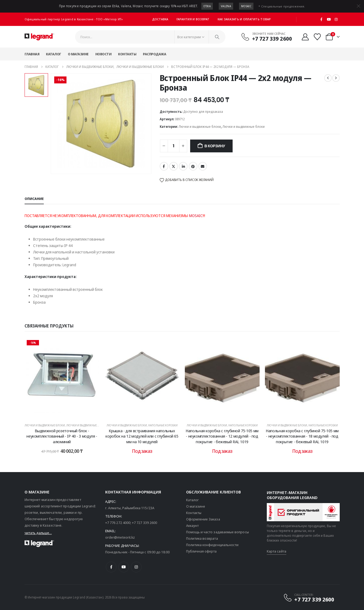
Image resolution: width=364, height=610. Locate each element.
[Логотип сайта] (39, 37)
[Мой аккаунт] (305, 37)
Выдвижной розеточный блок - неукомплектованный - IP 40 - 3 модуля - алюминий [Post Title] (62, 436)
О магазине (78, 54)
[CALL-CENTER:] (309, 598)
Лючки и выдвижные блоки (200, 127)
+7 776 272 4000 (118, 523)
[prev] (328, 78)
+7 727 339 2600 (144, 523)
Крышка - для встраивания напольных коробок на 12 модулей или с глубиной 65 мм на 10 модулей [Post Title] (142, 436)
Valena (226, 6)
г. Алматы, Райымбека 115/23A (130, 508)
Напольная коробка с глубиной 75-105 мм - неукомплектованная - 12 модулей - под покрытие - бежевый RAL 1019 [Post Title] (222, 436)
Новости (103, 54)
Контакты (127, 54)
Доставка (160, 19)
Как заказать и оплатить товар (244, 19)
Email (203, 166)
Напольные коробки (163, 425)
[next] (336, 78)
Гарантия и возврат (193, 19)
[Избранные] (317, 37)
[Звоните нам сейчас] (266, 37)
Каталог (54, 54)
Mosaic (246, 6)
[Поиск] (217, 37)
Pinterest (193, 166)
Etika (207, 6)
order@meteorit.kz (120, 537)
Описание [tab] (34, 199)
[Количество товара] (174, 146)
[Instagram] (336, 19)
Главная (32, 54)
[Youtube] (329, 19)
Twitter (174, 166)
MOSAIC (196, 216)
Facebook (164, 166)
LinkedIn (183, 166)
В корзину (215, 146)
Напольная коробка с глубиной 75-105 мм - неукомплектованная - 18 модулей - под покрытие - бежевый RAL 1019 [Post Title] (302, 436)
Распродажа (154, 54)
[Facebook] (322, 19)
